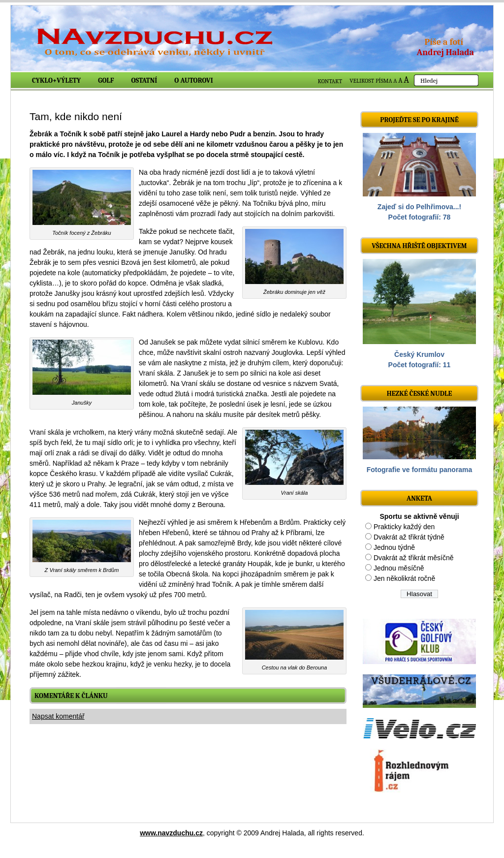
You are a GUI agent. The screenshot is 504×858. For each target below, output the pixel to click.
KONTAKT (330, 81)
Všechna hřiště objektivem (419, 246)
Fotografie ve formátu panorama (420, 470)
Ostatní (144, 80)
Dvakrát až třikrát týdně (409, 537)
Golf (106, 80)
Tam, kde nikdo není (76, 116)
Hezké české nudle (420, 394)
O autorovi (194, 80)
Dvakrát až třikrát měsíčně (414, 558)
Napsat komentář (58, 716)
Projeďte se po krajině (419, 120)
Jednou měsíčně (399, 568)
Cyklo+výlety (56, 80)
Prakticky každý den (404, 527)
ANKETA (419, 498)
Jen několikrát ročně (404, 578)
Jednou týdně (394, 547)
